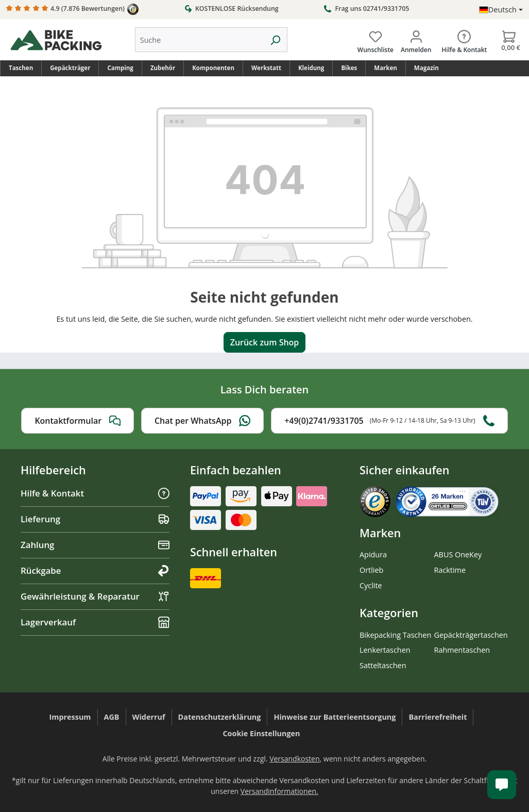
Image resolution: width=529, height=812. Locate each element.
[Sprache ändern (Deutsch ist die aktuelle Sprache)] (501, 10)
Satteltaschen (383, 665)
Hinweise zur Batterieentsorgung (335, 717)
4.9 (72, 9)
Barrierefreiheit (438, 717)
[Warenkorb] (509, 40)
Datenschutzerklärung (220, 717)
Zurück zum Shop (265, 342)
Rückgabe (95, 570)
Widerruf (149, 717)
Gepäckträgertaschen (471, 635)
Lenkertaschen (385, 650)
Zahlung (95, 545)
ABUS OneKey (458, 554)
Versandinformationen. (279, 791)
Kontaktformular (78, 421)
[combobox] (199, 40)
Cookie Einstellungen (261, 733)
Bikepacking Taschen (395, 635)
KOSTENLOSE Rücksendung (232, 8)
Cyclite (371, 585)
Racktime (450, 570)
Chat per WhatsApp (203, 421)
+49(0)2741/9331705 (389, 421)
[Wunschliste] (376, 40)
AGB (112, 717)
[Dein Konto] (416, 40)
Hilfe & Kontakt (95, 493)
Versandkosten (294, 759)
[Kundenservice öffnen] (502, 785)
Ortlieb (371, 570)
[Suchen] (275, 40)
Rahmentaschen (462, 650)
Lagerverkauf (95, 622)
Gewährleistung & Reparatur (95, 596)
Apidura (373, 554)
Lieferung (95, 519)
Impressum (70, 717)
